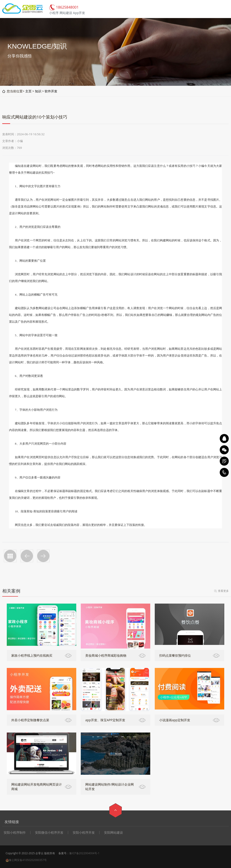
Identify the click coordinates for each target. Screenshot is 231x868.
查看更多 (223, 591)
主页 (28, 91)
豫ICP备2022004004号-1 (84, 853)
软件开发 (51, 91)
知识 (38, 91)
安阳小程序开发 (84, 833)
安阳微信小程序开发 (49, 833)
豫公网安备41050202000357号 (28, 860)
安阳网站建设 (113, 833)
